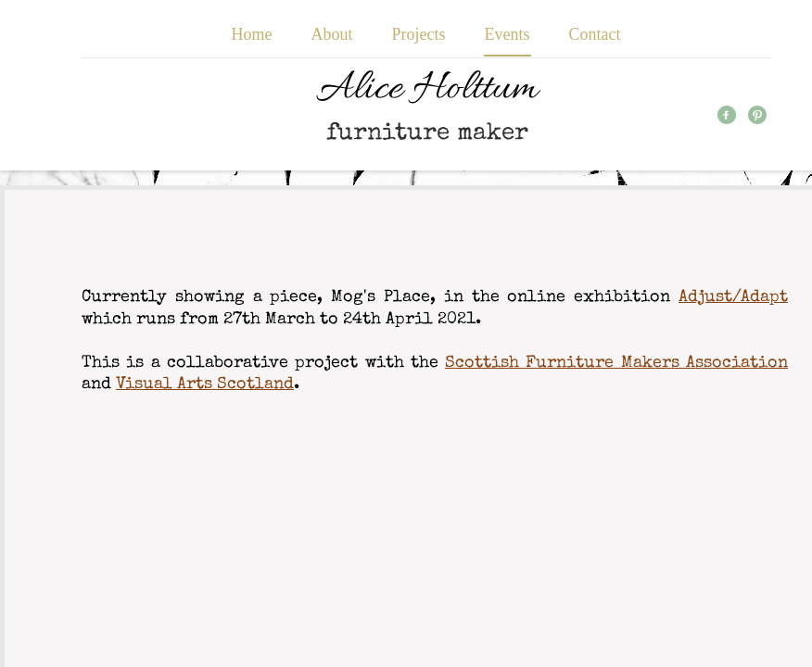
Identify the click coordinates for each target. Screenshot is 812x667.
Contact (595, 34)
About (332, 34)
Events (507, 34)
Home (252, 34)
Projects (419, 34)
